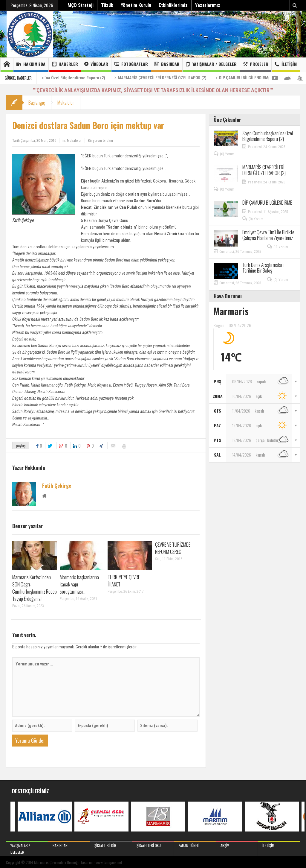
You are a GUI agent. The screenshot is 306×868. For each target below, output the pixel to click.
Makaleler (66, 102)
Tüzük (107, 5)
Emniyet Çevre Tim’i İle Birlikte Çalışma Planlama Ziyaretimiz (268, 235)
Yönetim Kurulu (136, 5)
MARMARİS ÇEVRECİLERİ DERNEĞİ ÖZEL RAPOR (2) (185, 78)
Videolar (96, 65)
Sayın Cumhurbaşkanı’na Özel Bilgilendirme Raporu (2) (78, 78)
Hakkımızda (31, 65)
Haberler (65, 65)
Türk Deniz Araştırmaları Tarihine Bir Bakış (263, 267)
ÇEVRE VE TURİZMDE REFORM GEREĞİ (173, 548)
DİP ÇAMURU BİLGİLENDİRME (267, 78)
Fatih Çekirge (57, 486)
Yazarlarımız (208, 5)
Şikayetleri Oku (153, 844)
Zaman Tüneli (195, 844)
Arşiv (237, 844)
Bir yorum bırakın (100, 141)
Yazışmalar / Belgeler (211, 65)
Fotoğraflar (131, 65)
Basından (167, 65)
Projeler (256, 65)
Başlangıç (37, 102)
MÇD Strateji (81, 5)
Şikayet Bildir (111, 844)
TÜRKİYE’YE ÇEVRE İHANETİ (124, 581)
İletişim (286, 65)
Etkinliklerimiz (173, 5)
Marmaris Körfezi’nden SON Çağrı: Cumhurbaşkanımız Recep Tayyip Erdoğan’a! (35, 588)
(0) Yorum (227, 154)
